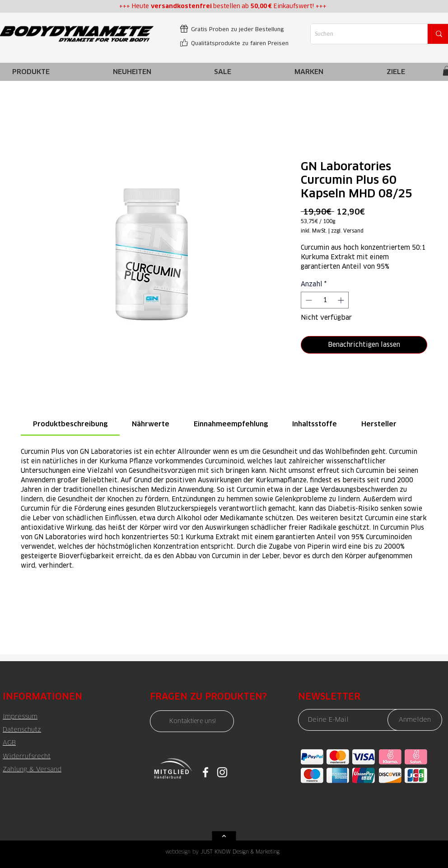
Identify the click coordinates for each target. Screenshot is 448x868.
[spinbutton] (325, 300)
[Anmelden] (415, 720)
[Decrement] (308, 300)
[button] (309, 72)
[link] (70, 424)
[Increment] (342, 300)
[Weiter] (224, 836)
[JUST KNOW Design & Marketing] (246, 852)
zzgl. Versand (347, 231)
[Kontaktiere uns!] (192, 721)
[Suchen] (362, 34)
